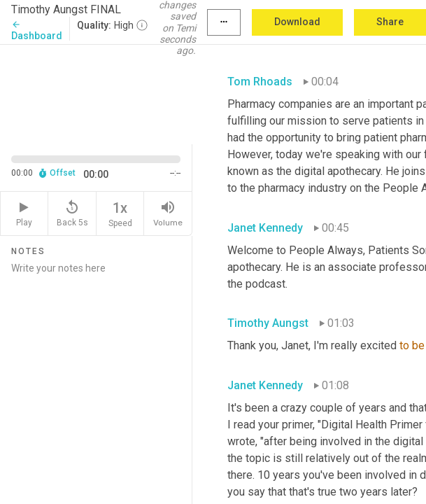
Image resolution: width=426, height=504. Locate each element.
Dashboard (37, 30)
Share (390, 22)
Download (297, 22)
